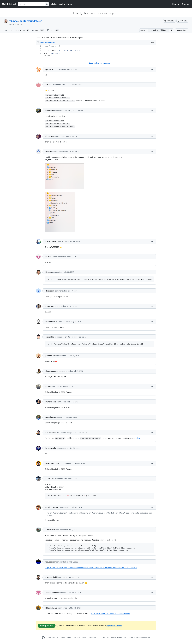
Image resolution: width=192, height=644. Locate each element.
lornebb (49, 386)
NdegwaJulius (51, 608)
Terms (63, 637)
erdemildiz (50, 337)
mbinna (13, 21)
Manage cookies (116, 637)
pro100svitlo (51, 356)
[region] (96, 51)
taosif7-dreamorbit (53, 463)
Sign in (176, 4)
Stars (38, 30)
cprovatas (50, 69)
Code (9, 30)
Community (92, 637)
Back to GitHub (65, 4)
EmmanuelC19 (51, 322)
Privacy (70, 637)
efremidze (50, 111)
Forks (53, 30)
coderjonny (50, 417)
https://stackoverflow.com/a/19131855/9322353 (111, 613)
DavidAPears (51, 402)
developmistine (52, 507)
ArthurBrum (51, 530)
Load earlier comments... (99, 63)
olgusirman (50, 136)
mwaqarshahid (52, 577)
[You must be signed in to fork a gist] (182, 21)
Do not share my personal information (137, 637)
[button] (171, 30)
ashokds (49, 85)
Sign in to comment (114, 625)
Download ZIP (182, 30)
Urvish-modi (51, 152)
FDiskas (49, 272)
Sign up (185, 4)
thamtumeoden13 (53, 371)
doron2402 (50, 479)
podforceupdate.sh (31, 21)
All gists (54, 4)
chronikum (50, 291)
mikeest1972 (51, 432)
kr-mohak (49, 257)
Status (84, 637)
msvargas (49, 306)
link (138, 438)
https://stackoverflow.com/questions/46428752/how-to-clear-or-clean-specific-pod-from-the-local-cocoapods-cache (91, 567)
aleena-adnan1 (52, 593)
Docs (100, 637)
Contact (106, 637)
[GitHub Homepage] (43, 638)
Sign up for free (47, 626)
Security (77, 637)
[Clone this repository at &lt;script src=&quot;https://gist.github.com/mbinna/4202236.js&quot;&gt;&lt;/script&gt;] (159, 30)
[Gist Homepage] (9, 4)
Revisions (22, 30)
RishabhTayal (51, 241)
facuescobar (51, 562)
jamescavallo (51, 448)
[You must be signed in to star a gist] (169, 21)
